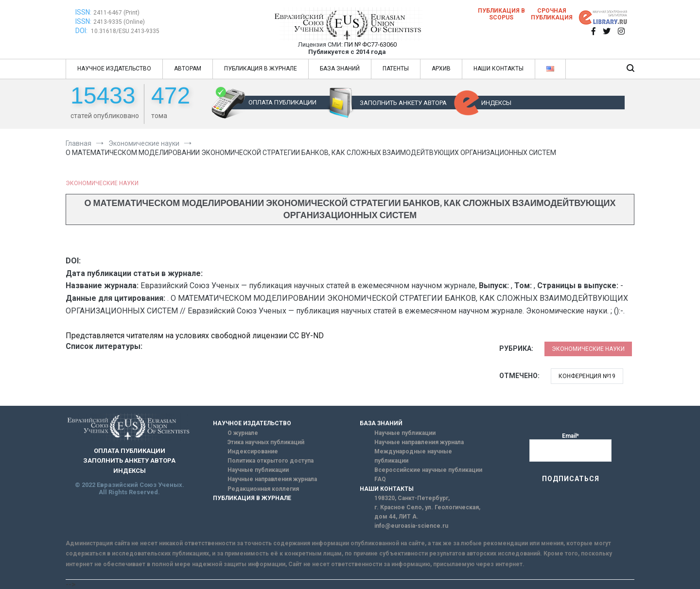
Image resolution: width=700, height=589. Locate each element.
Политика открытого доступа (271, 461)
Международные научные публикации (413, 456)
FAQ (380, 479)
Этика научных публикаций (266, 442)
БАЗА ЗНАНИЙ (340, 69)
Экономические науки (102, 183)
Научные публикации (258, 470)
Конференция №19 (587, 376)
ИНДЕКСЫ (496, 103)
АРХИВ (441, 69)
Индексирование (253, 451)
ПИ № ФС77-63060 (370, 44)
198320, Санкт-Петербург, (412, 498)
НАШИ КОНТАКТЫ (499, 69)
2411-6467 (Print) (116, 13)
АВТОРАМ (188, 69)
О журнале (243, 433)
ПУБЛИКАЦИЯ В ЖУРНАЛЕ (261, 69)
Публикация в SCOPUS (501, 14)
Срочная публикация (552, 14)
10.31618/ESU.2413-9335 (125, 31)
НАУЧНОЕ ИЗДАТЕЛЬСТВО (114, 69)
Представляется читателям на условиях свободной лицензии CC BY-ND (195, 336)
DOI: (82, 31)
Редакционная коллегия (263, 489)
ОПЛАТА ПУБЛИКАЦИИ (282, 102)
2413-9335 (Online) (119, 22)
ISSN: (83, 12)
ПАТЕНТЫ (396, 69)
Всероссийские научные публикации (428, 470)
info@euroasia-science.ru (411, 526)
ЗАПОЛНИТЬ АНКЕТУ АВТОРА (403, 103)
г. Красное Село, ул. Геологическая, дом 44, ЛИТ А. (427, 512)
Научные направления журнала (272, 479)
